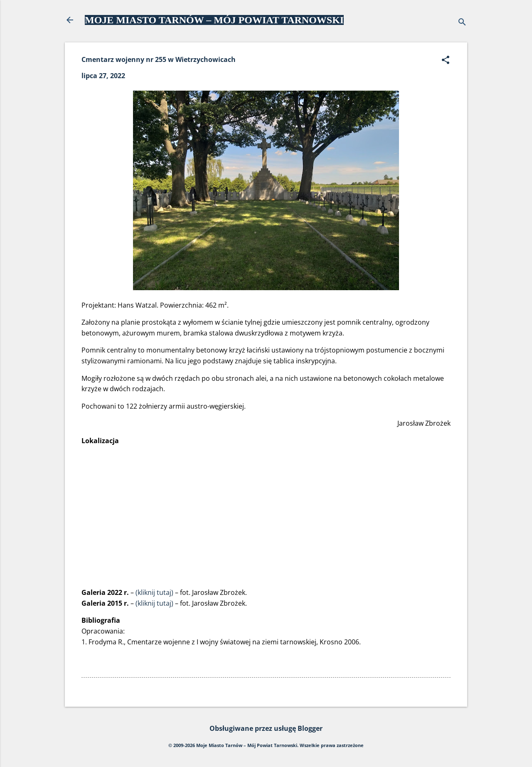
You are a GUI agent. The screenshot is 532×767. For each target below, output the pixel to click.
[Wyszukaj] (462, 23)
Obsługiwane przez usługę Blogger (266, 728)
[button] (446, 60)
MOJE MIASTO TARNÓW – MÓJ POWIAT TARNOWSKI (214, 20)
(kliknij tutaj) (154, 592)
